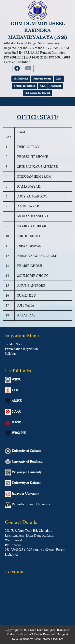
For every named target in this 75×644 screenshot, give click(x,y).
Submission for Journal (38, 93)
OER (43, 86)
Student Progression (25, 86)
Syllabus (11, 354)
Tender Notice (15, 344)
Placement (56, 86)
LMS (59, 79)
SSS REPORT (21, 79)
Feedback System (42, 79)
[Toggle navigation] (6, 102)
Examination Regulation (21, 349)
